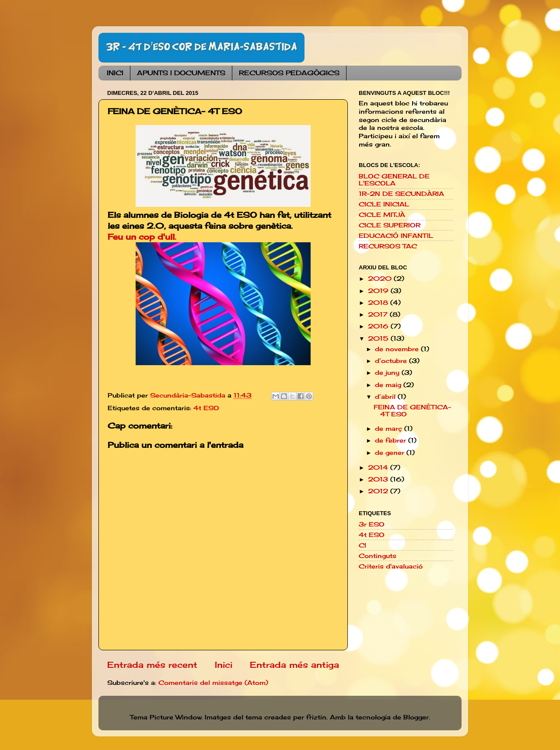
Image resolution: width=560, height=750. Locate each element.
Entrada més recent (152, 665)
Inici (224, 665)
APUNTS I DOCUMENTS (181, 73)
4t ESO (206, 408)
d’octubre (392, 361)
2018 (379, 303)
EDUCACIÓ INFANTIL (396, 236)
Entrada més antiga (294, 665)
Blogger (416, 717)
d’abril (386, 397)
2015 (379, 338)
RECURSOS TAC (388, 246)
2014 (379, 467)
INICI (115, 73)
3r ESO (372, 524)
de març (390, 429)
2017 (379, 314)
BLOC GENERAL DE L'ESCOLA (394, 180)
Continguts (378, 556)
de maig (389, 385)
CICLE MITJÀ (382, 215)
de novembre (398, 349)
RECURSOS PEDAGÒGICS (289, 73)
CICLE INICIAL (384, 204)
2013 (379, 479)
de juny (388, 373)
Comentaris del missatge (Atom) (213, 683)
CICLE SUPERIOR (390, 225)
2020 (381, 279)
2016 (379, 326)
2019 (379, 291)
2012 (379, 491)
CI (362, 545)
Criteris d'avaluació (391, 566)
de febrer (392, 440)
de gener (391, 453)
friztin (316, 717)
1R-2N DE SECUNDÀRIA (401, 194)
